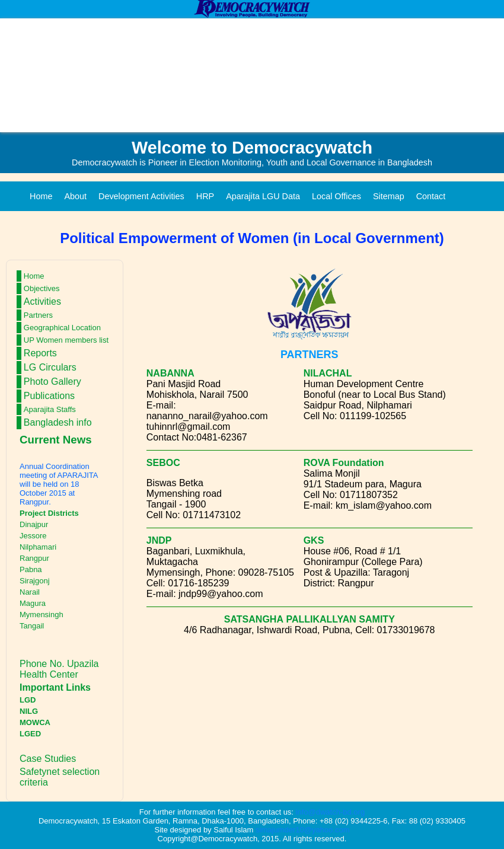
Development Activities (141, 196)
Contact (431, 196)
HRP (205, 196)
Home (41, 196)
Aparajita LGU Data (263, 196)
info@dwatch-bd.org (331, 812)
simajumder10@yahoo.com (302, 830)
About (75, 196)
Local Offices (336, 196)
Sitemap (389, 196)
